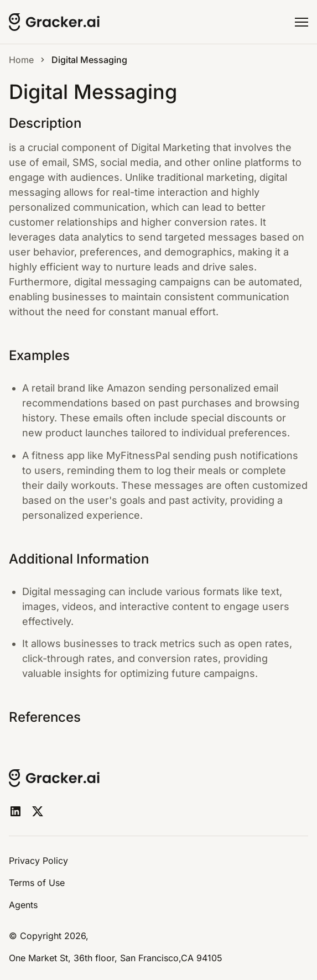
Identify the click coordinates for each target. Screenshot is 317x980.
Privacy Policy (38, 861)
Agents (23, 905)
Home (21, 60)
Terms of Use (37, 883)
